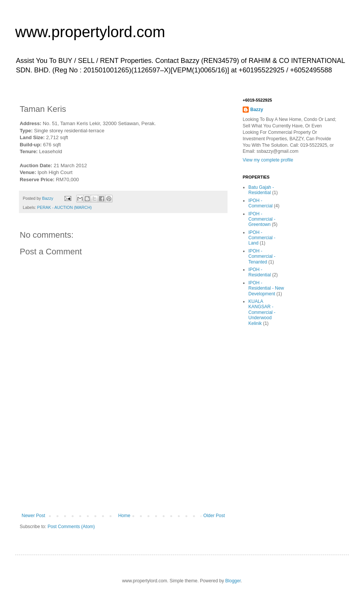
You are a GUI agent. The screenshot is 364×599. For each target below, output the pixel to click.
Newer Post (33, 516)
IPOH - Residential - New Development (266, 288)
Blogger (233, 581)
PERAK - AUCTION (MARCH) (64, 207)
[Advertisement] (123, 466)
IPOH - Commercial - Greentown (262, 219)
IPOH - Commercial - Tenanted (262, 256)
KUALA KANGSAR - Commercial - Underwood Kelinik (262, 312)
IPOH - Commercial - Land (262, 238)
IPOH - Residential (260, 272)
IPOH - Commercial (260, 203)
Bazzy (257, 110)
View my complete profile (268, 160)
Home (124, 516)
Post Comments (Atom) (71, 527)
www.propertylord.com (90, 32)
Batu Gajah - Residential (261, 190)
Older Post (214, 516)
